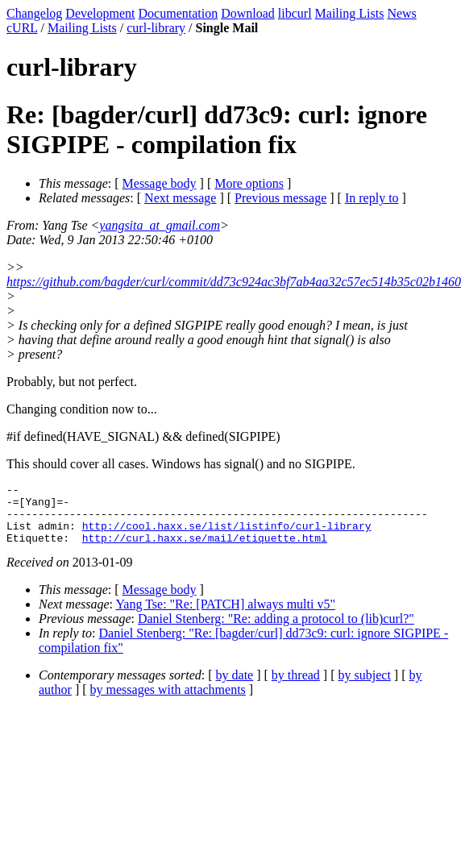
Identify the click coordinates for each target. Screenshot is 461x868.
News (401, 13)
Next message (180, 198)
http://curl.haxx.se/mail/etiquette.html (205, 550)
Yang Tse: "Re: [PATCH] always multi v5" (225, 616)
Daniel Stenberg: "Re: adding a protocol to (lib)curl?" (276, 631)
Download (248, 13)
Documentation (179, 13)
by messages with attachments (168, 702)
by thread (296, 687)
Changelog (34, 13)
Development (100, 13)
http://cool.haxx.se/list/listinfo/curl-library (227, 535)
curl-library (156, 28)
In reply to (372, 198)
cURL (22, 28)
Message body (160, 183)
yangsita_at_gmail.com (160, 225)
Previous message (280, 198)
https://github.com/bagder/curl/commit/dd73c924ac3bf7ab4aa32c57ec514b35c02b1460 (234, 282)
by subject (365, 687)
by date (235, 687)
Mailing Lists (350, 13)
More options (249, 183)
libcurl (295, 13)
